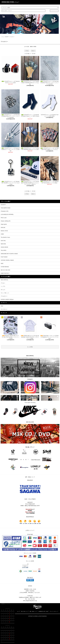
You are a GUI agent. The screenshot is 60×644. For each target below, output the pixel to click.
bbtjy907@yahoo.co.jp (31, 601)
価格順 (31, 47)
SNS (2, 306)
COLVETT (7, 37)
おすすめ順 (27, 47)
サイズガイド (4, 309)
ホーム (3, 37)
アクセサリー (12, 37)
